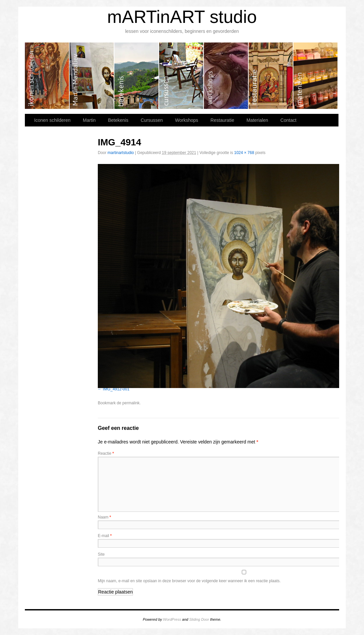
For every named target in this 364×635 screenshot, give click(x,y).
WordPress (172, 619)
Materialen (315, 76)
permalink (131, 403)
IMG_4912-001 (116, 389)
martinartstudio (121, 153)
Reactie (106, 453)
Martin (92, 76)
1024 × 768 (244, 153)
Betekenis (137, 76)
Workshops (226, 76)
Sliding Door (199, 619)
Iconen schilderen (47, 76)
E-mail (105, 536)
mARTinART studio (182, 17)
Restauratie (271, 76)
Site (101, 554)
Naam (104, 517)
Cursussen (182, 76)
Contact (288, 120)
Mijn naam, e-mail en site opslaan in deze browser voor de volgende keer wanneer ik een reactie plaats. (189, 581)
